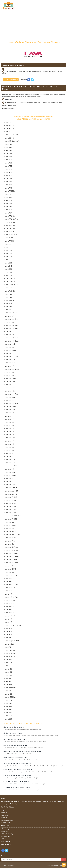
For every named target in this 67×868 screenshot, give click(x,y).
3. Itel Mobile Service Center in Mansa (15, 739)
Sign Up (4, 818)
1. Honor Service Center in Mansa (14, 727)
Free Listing (5, 829)
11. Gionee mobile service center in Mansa (16, 787)
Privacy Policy (6, 823)
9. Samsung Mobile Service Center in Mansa (17, 775)
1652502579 (8, 69)
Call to (6, 79)
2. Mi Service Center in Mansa (12, 733)
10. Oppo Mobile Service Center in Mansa (16, 781)
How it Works (6, 836)
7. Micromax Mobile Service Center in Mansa (17, 763)
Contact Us (5, 815)
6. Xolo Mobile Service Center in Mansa (15, 757)
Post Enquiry (14, 79)
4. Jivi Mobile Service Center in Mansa (15, 745)
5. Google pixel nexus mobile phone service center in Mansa (22, 751)
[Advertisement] (33, 26)
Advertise (5, 839)
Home (4, 810)
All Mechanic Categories (9, 834)
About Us (5, 813)
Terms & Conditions (8, 820)
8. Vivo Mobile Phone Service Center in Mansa (18, 769)
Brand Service (6, 841)
